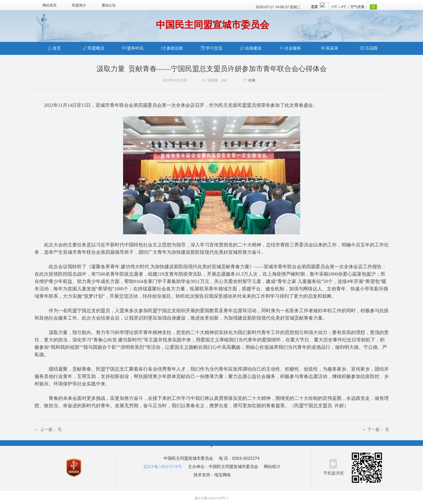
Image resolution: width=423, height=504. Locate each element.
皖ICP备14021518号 (163, 466)
